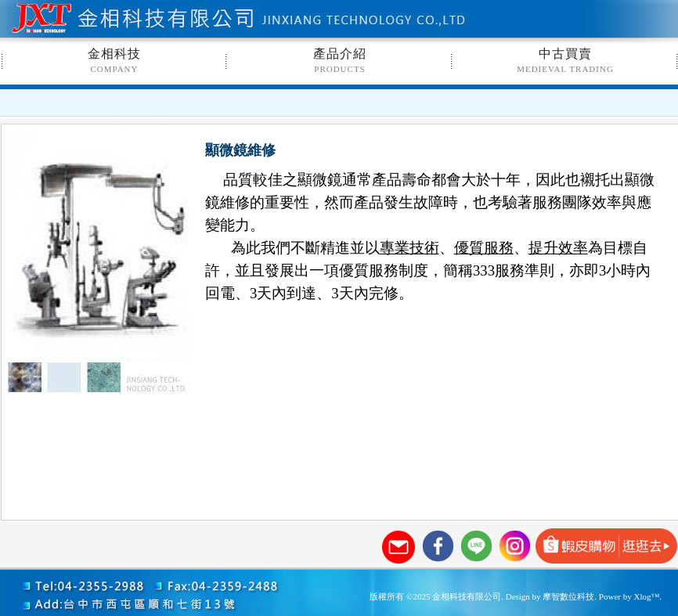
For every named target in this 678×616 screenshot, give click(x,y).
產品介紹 (340, 60)
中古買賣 (565, 60)
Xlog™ (646, 596)
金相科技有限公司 (170, 20)
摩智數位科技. (570, 596)
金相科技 (114, 60)
